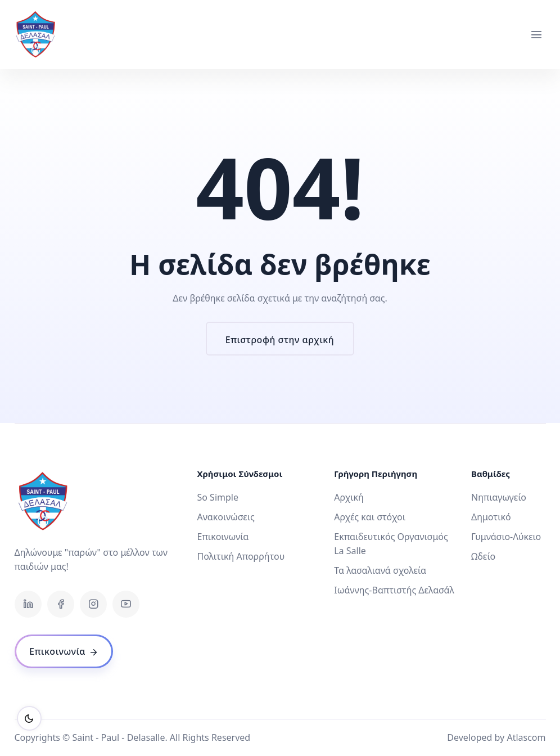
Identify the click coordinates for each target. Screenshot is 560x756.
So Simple (218, 497)
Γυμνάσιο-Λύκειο (506, 537)
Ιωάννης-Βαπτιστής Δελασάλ (394, 590)
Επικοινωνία (223, 537)
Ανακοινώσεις (225, 517)
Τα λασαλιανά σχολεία (380, 570)
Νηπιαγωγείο (499, 497)
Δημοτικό (491, 517)
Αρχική (349, 497)
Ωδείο (483, 556)
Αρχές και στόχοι (370, 517)
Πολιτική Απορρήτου (241, 556)
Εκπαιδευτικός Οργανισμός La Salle (391, 544)
